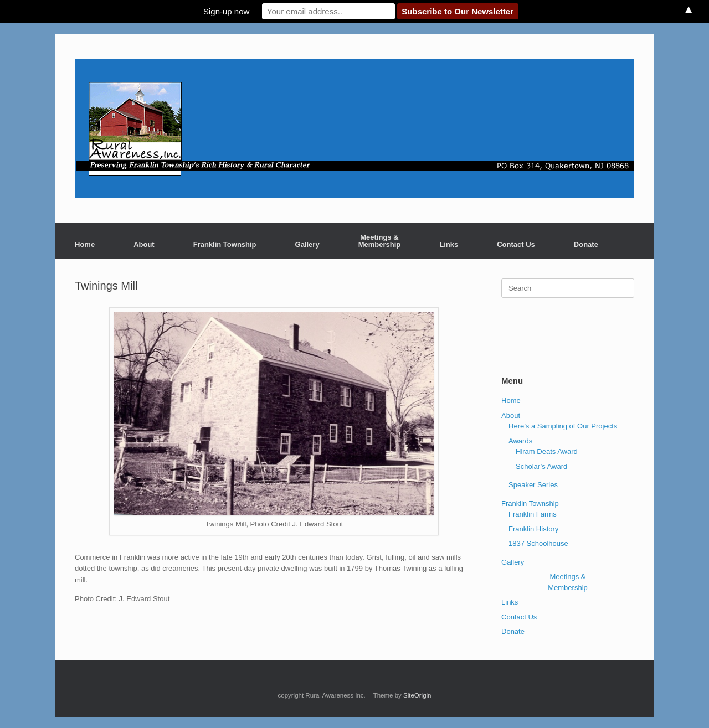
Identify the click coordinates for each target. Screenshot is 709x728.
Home (85, 244)
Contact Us (516, 244)
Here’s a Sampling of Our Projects (563, 426)
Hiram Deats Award (547, 451)
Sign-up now (226, 11)
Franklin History (533, 529)
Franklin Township (225, 244)
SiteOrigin (417, 695)
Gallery (307, 244)
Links (449, 244)
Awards (520, 441)
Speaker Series (533, 485)
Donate (586, 244)
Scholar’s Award (541, 466)
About (144, 244)
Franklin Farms (533, 514)
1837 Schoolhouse (538, 543)
